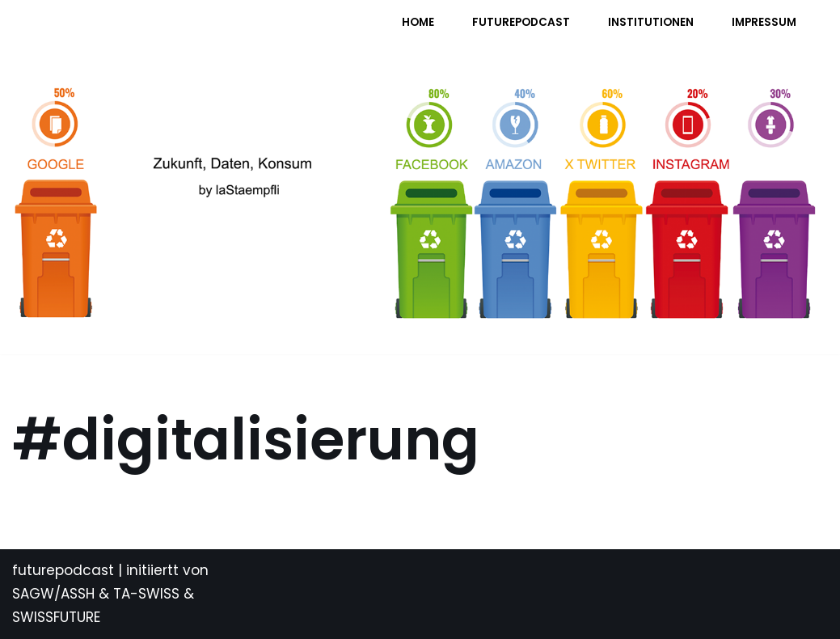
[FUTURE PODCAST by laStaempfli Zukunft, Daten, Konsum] (173, 33)
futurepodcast (63, 570)
